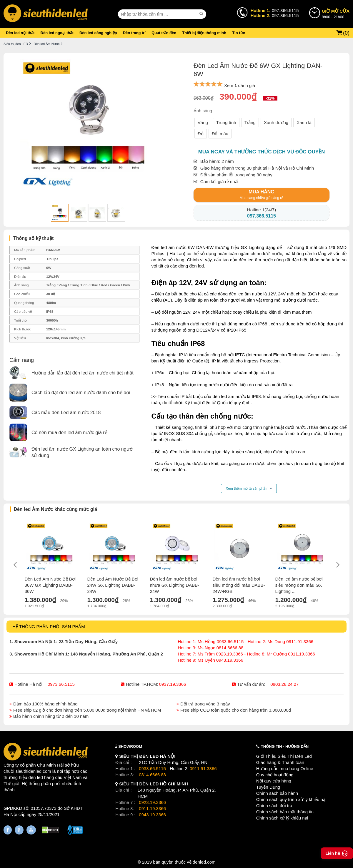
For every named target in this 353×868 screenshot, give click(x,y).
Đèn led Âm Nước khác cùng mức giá (56, 509)
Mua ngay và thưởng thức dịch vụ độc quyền (262, 152)
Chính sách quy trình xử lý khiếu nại (291, 799)
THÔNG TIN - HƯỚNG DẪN (285, 746)
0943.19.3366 (152, 815)
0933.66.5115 (152, 769)
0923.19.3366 (152, 802)
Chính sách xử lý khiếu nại (282, 818)
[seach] (202, 14)
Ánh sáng (203, 111)
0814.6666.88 (152, 775)
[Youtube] (31, 830)
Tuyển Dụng (268, 787)
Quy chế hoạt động (275, 775)
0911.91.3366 (203, 769)
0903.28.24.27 (284, 684)
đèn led (36, 777)
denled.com (204, 862)
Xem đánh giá (240, 85)
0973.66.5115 (61, 684)
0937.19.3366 (173, 684)
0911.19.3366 (152, 808)
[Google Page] (19, 830)
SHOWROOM (130, 746)
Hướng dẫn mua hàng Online (285, 769)
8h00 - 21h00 (336, 14)
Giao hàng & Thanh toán (280, 762)
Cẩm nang (22, 360)
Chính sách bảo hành (277, 793)
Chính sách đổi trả (274, 806)
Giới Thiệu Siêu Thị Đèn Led (284, 756)
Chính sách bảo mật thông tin (285, 812)
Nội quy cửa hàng (274, 781)
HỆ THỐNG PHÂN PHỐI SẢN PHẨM (49, 627)
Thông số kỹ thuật (33, 238)
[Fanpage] (8, 830)
